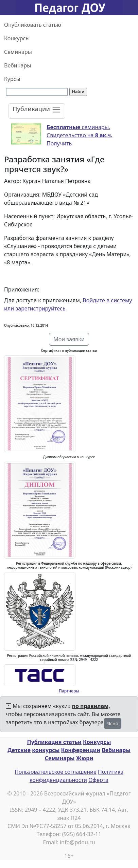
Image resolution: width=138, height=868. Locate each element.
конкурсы (46, 750)
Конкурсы (17, 38)
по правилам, (91, 706)
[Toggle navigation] (37, 111)
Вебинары (18, 65)
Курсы (12, 79)
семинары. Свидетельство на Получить (80, 135)
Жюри (85, 758)
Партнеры (69, 691)
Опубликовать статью (33, 25)
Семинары (18, 52)
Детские (19, 750)
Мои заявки (69, 339)
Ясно (113, 723)
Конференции (81, 750)
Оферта (98, 780)
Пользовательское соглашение (56, 772)
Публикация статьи (54, 742)
